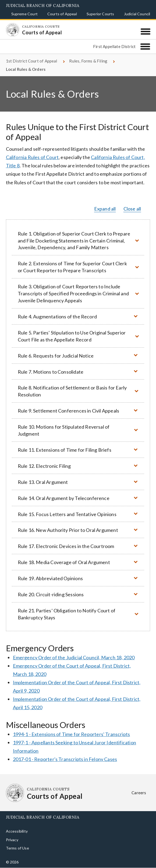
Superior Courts (100, 14)
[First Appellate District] (145, 47)
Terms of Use (17, 848)
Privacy (12, 840)
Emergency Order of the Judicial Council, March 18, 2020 (74, 657)
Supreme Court (24, 14)
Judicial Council (137, 14)
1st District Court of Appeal (32, 61)
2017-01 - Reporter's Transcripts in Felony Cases (65, 759)
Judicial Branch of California (43, 5)
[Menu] (145, 31)
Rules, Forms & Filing (88, 61)
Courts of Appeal (62, 14)
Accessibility (17, 831)
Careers (139, 793)
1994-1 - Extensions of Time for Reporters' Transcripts (72, 734)
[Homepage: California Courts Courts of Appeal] (13, 30)
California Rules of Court (32, 157)
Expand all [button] (105, 209)
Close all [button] (132, 209)
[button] (78, 240)
